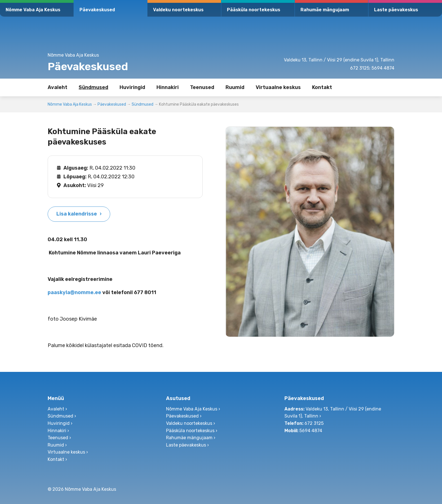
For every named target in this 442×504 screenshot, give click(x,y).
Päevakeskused (97, 10)
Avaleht (58, 87)
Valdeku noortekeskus (178, 10)
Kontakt (322, 87)
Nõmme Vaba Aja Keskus (33, 10)
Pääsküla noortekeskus (254, 10)
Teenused (202, 87)
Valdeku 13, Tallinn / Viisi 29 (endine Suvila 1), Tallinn (339, 60)
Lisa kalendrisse (77, 214)
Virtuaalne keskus (278, 87)
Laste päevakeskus (396, 10)
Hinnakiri (168, 87)
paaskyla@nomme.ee (74, 292)
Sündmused (93, 87)
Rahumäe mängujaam (325, 10)
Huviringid (132, 87)
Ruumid (235, 87)
